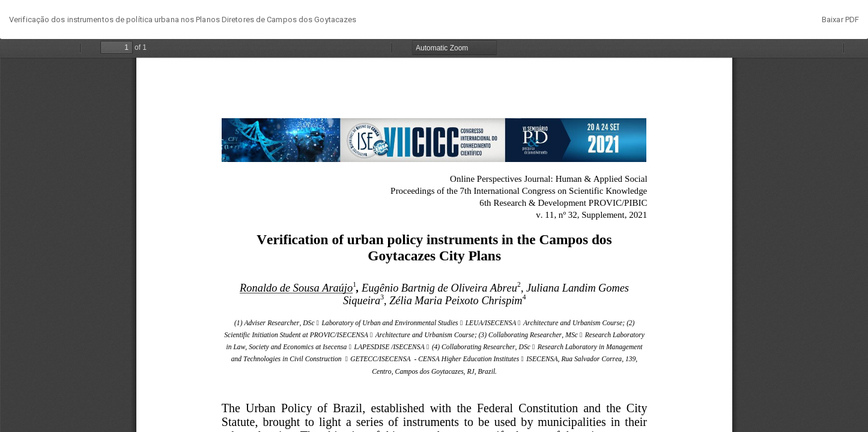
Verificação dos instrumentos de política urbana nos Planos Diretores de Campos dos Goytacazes (183, 19)
